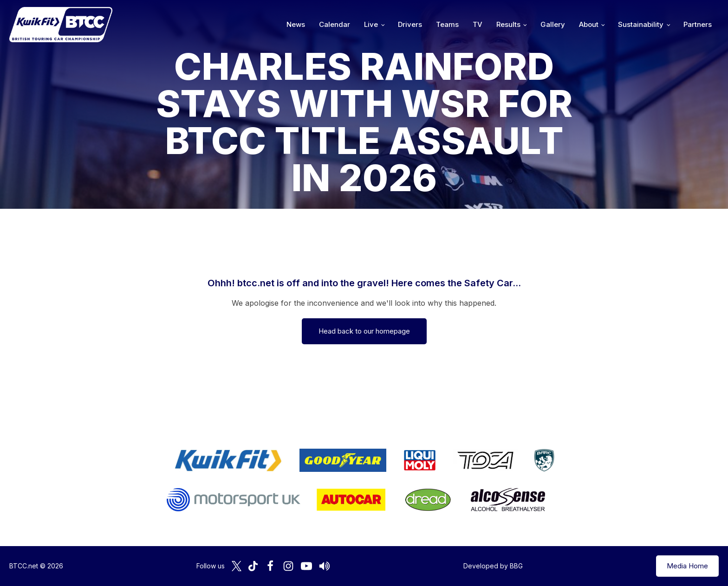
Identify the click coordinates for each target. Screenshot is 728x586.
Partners (698, 24)
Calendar (335, 24)
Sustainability (641, 24)
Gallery (553, 24)
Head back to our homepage (364, 331)
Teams (447, 24)
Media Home (687, 566)
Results (508, 24)
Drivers (410, 24)
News (296, 24)
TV (478, 24)
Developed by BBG (493, 566)
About (589, 24)
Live (371, 24)
